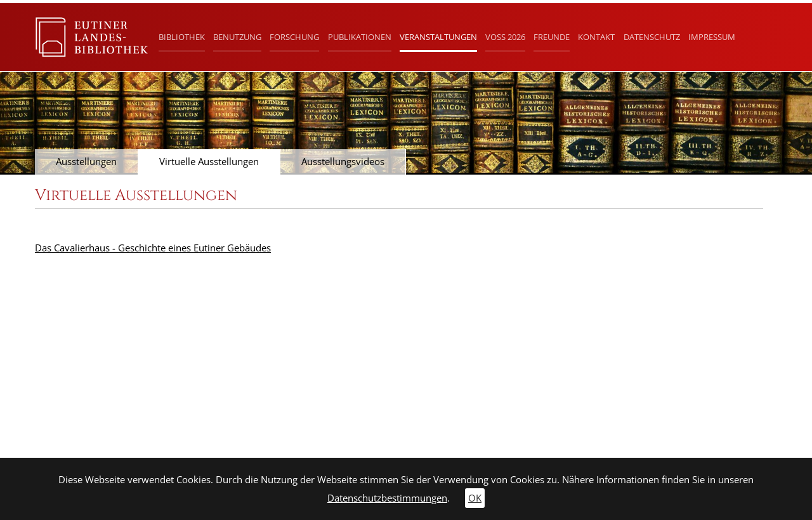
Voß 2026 (505, 37)
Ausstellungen (86, 162)
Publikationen (360, 37)
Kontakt (596, 37)
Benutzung (237, 37)
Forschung (294, 37)
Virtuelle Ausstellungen (209, 162)
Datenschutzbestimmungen (387, 498)
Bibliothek (182, 37)
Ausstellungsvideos (343, 162)
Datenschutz (652, 37)
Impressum (712, 37)
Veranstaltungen (438, 37)
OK (475, 498)
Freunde (552, 37)
